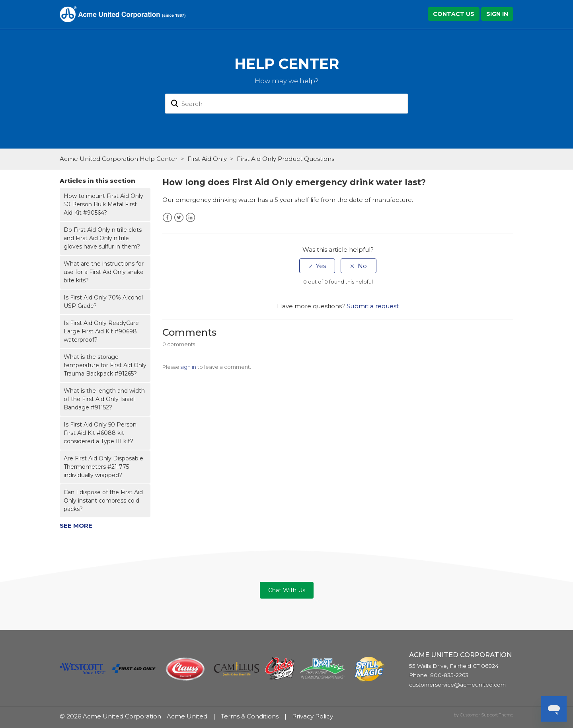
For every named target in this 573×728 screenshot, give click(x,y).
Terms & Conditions (250, 716)
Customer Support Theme (487, 715)
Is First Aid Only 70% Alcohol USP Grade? (103, 302)
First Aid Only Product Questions (286, 159)
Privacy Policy (313, 716)
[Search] (286, 104)
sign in (188, 367)
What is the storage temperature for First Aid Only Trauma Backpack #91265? (105, 365)
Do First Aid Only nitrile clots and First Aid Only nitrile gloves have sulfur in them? (103, 238)
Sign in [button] (497, 14)
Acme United (187, 716)
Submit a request (373, 306)
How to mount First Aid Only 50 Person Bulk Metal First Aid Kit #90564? (103, 204)
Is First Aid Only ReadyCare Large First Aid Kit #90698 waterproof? (101, 331)
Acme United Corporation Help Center (119, 159)
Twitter (179, 218)
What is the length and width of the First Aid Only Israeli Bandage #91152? (104, 399)
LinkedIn (190, 218)
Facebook (167, 218)
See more (76, 525)
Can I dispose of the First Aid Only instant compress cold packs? (103, 501)
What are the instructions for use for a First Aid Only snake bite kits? (104, 272)
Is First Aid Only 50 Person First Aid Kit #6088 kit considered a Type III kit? (100, 433)
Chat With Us (287, 590)
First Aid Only (207, 159)
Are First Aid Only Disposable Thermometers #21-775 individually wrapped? (103, 467)
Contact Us (454, 14)
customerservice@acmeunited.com (457, 685)
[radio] (317, 266)
